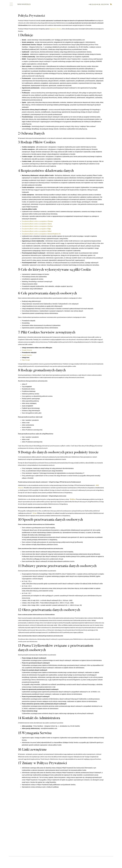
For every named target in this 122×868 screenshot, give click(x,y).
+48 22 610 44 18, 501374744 (99, 4)
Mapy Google (26, 360)
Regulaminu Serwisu (55, 29)
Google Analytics (27, 355)
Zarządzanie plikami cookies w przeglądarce (37, 221)
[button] (111, 4)
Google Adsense (27, 350)
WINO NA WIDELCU (24, 4)
